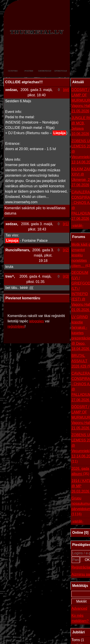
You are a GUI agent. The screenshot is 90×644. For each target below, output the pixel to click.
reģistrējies (16, 326)
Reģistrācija (81, 567)
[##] (66, 90)
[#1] (66, 224)
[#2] (66, 250)
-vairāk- (77, 225)
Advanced (79, 608)
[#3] (66, 276)
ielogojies (37, 321)
